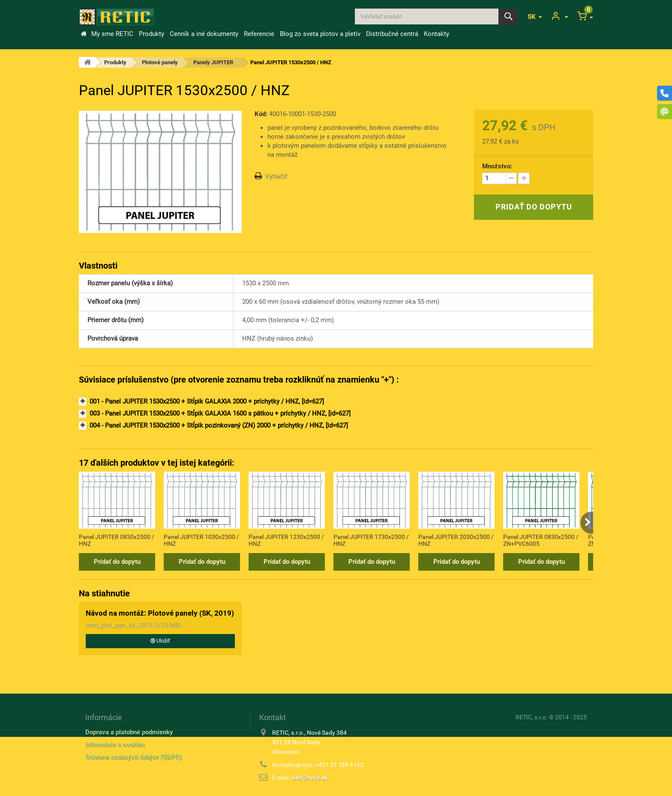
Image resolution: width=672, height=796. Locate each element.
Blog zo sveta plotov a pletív (320, 34)
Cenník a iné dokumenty (204, 34)
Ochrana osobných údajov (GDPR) (133, 757)
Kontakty (436, 34)
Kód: (261, 114)
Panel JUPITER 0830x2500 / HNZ (117, 540)
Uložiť (160, 641)
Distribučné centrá (392, 34)
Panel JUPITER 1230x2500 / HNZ (286, 540)
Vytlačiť (276, 177)
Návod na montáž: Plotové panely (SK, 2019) (160, 613)
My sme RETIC (112, 34)
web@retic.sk (309, 778)
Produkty (151, 34)
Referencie (259, 34)
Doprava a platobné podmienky (129, 732)
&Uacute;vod (84, 34)
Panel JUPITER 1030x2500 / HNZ (201, 540)
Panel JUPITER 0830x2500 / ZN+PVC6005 (541, 540)
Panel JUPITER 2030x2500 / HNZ (456, 540)
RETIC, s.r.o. (532, 717)
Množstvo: (497, 166)
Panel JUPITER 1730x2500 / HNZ (371, 540)
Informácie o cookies (115, 745)
